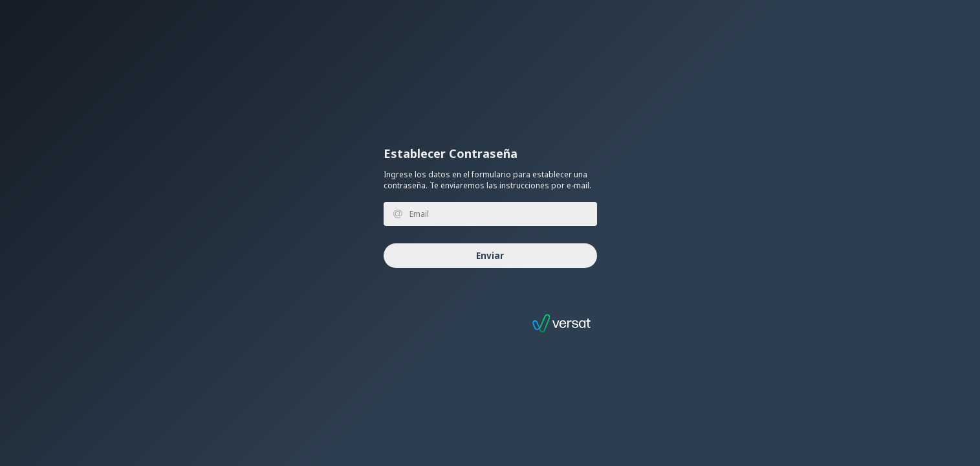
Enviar (490, 256)
